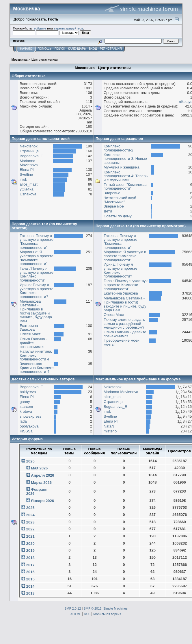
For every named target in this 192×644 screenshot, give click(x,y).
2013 (30, 593)
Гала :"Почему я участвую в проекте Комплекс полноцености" (37, 274)
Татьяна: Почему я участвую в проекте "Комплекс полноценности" (37, 242)
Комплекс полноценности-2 (119, 148)
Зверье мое (114, 206)
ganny (25, 402)
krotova (26, 411)
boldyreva (28, 392)
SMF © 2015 (92, 608)
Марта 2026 (41, 483)
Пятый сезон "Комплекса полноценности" (125, 187)
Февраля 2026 (37, 492)
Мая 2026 (39, 468)
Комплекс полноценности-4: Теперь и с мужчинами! (126, 176)
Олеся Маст (30, 334)
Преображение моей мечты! (122, 342)
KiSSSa (26, 431)
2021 (30, 536)
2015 (30, 579)
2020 (30, 544)
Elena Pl (27, 170)
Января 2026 (42, 501)
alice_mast (29, 184)
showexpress (30, 416)
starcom (26, 407)
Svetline (26, 174)
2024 (30, 515)
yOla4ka (26, 189)
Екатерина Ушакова (29, 328)
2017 (30, 565)
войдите (40, 28)
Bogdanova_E (31, 156)
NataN (109, 426)
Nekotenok (29, 146)
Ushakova (28, 194)
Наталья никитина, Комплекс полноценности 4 (36, 355)
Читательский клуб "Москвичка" (120, 200)
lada (23, 421)
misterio (110, 431)
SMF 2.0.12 (73, 608)
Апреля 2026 (42, 475)
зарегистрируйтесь (68, 28)
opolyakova (29, 426)
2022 (30, 529)
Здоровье (112, 193)
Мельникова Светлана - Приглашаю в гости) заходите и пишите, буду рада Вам (36, 311)
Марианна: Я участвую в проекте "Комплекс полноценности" (37, 258)
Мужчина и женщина (122, 167)
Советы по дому (118, 216)
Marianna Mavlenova (29, 163)
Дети (108, 211)
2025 (30, 508)
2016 (30, 572)
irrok (23, 179)
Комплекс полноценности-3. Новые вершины (125, 159)
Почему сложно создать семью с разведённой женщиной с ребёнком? (124, 323)
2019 (30, 550)
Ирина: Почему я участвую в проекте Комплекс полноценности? (37, 291)
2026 (30, 461)
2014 (30, 586)
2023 (30, 522)
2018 (30, 558)
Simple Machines (115, 608)
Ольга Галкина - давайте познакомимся (33, 343)
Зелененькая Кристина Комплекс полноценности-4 (37, 368)
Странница (29, 151)
